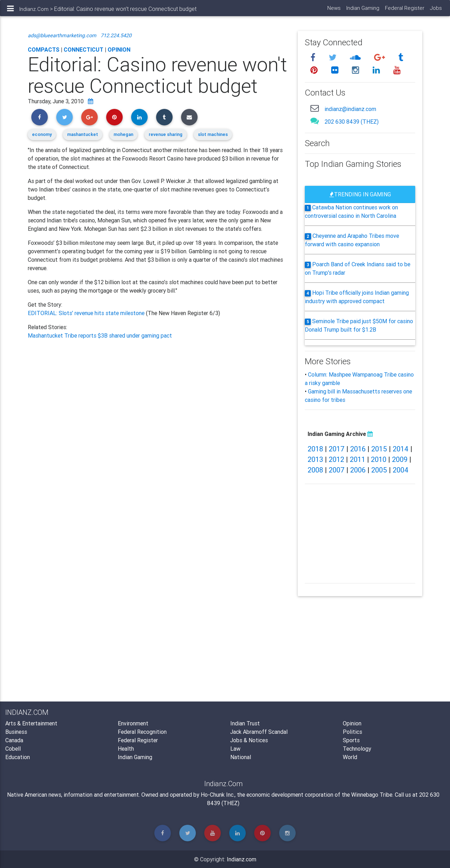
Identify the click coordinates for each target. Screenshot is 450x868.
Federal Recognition (142, 732)
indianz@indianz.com (350, 109)
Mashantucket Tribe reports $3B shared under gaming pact (100, 335)
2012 (336, 459)
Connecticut (83, 50)
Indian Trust (245, 723)
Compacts (44, 50)
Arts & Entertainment (31, 723)
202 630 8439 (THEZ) (352, 122)
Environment (133, 723)
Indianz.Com (34, 12)
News (334, 11)
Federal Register (404, 11)
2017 (337, 449)
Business (16, 732)
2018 (315, 449)
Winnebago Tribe (372, 795)
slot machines (213, 134)
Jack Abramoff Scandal (259, 732)
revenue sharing (166, 134)
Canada (14, 740)
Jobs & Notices (249, 740)
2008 (315, 470)
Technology (357, 749)
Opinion (119, 50)
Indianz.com (242, 859)
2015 (379, 449)
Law (235, 749)
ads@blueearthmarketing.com (62, 35)
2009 (400, 459)
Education (18, 757)
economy (42, 134)
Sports (351, 740)
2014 (401, 449)
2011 (358, 459)
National (241, 757)
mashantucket (83, 134)
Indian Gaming (362, 11)
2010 (379, 459)
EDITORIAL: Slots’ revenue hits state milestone (87, 313)
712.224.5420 (116, 35)
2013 (315, 459)
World (350, 757)
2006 (358, 470)
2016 (358, 449)
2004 (401, 470)
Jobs (436, 11)
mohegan (123, 134)
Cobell (13, 749)
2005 (379, 470)
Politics (352, 732)
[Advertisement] (157, 417)
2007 (337, 470)
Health (126, 749)
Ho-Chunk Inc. (218, 795)
